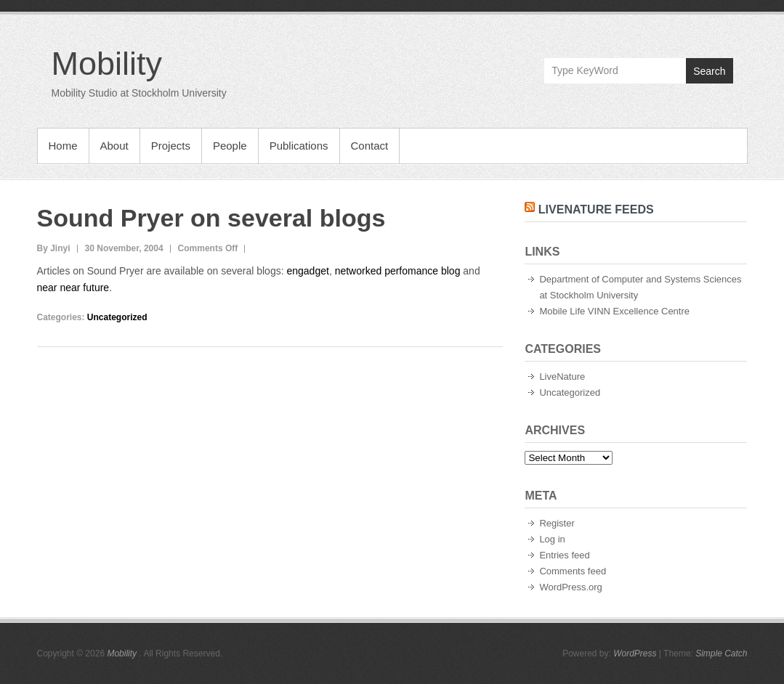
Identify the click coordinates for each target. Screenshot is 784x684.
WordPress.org (570, 587)
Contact (370, 146)
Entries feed (564, 555)
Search (709, 71)
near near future (73, 288)
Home (63, 146)
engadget (307, 271)
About (114, 146)
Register (557, 523)
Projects (171, 146)
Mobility (107, 64)
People (230, 146)
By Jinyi (54, 248)
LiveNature (562, 376)
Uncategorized (117, 317)
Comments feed (573, 571)
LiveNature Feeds (596, 209)
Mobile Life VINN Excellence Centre (614, 311)
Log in (552, 539)
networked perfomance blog (399, 271)
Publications (299, 146)
